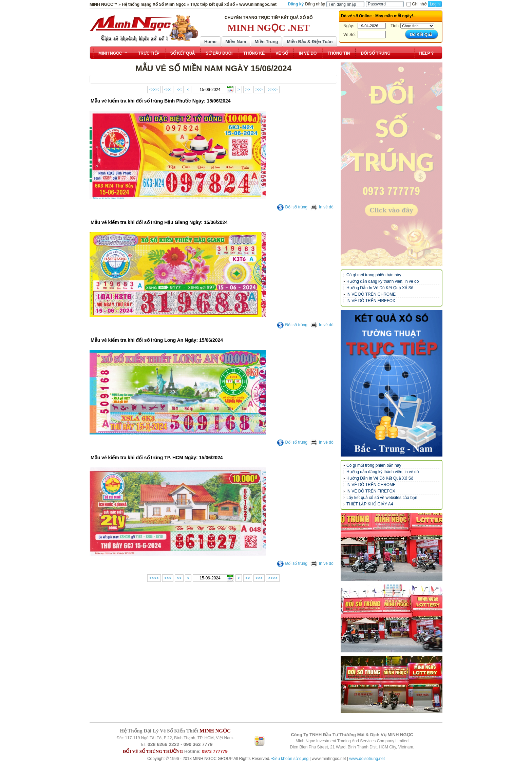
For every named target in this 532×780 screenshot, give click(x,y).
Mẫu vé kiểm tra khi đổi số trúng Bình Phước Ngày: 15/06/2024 (161, 101)
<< (179, 90)
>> (248, 90)
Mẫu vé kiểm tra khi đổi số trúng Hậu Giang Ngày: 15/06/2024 (159, 222)
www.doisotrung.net (367, 759)
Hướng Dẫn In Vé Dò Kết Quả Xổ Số (380, 288)
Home (210, 42)
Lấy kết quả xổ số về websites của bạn (382, 498)
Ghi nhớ (416, 4)
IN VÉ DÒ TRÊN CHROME (371, 294)
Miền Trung (266, 42)
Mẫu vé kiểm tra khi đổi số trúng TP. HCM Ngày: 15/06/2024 (157, 458)
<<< (168, 90)
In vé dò (322, 207)
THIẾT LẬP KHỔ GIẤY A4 (370, 504)
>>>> (273, 90)
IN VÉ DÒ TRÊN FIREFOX (371, 301)
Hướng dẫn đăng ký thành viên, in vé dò (383, 281)
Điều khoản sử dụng (290, 759)
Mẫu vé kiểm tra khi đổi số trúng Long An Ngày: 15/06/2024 (157, 340)
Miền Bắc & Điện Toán (310, 42)
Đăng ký (296, 4)
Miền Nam (236, 42)
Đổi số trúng (292, 207)
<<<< (154, 90)
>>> (259, 90)
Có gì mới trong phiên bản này (374, 275)
